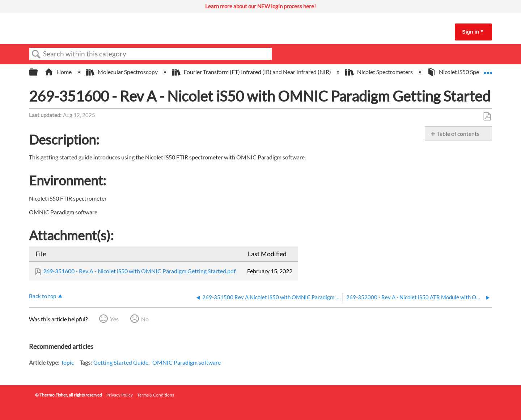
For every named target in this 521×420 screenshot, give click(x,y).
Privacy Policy (120, 395)
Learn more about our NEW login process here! (260, 6)
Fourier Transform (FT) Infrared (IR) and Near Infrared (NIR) (252, 72)
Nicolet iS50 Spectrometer (466, 72)
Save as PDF (487, 117)
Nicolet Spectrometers (380, 72)
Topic (67, 362)
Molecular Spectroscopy (122, 72)
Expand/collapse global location (488, 70)
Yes (114, 319)
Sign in (471, 32)
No (145, 319)
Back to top (43, 296)
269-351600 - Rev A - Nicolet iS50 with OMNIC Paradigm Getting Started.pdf (139, 271)
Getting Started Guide (121, 362)
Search (36, 54)
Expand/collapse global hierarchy (38, 72)
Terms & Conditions (156, 395)
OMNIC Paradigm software (187, 362)
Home (59, 72)
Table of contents (458, 134)
